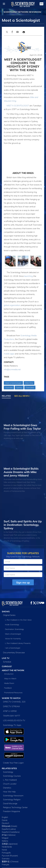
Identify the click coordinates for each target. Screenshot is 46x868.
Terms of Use (6, 864)
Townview (30, 387)
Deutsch (6, 806)
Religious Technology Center (15, 790)
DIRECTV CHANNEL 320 (14, 702)
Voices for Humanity (13, 639)
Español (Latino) (9, 812)
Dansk (5, 803)
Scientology (8, 755)
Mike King (29, 383)
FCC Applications (8, 856)
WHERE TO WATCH (11, 698)
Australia (9, 387)
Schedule (7, 662)
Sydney (19, 387)
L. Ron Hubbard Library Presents (18, 643)
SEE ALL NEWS (22, 396)
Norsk (4, 832)
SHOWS (6, 612)
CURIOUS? (7, 666)
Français (6, 847)
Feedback (8, 688)
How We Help (9, 774)
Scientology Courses (12, 759)
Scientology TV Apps (12, 725)
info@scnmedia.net (12, 369)
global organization (12, 305)
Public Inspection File (9, 853)
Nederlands (7, 829)
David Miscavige (10, 786)
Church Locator (10, 767)
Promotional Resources (13, 693)
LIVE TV (6, 658)
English (5, 800)
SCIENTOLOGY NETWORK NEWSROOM (22, 12)
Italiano (5, 824)
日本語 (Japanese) (10, 827)
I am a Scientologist (13, 648)
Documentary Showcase (14, 652)
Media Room (9, 683)
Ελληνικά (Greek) (10, 809)
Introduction (9, 674)
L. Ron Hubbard (10, 763)
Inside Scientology (12, 625)
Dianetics (7, 770)
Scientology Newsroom (13, 778)
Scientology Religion (12, 782)
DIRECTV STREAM (11, 706)
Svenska (6, 841)
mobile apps (9, 354)
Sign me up (23, 582)
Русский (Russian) (10, 838)
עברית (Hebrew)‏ (9, 818)
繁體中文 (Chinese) (10, 844)
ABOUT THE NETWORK (13, 670)
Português (6, 835)
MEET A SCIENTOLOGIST (18, 106)
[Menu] (4, 4)
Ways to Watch (10, 679)
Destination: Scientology (14, 629)
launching (28, 276)
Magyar (5, 821)
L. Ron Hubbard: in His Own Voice (18, 620)
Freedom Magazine (12, 794)
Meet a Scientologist (13, 383)
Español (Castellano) (11, 815)
